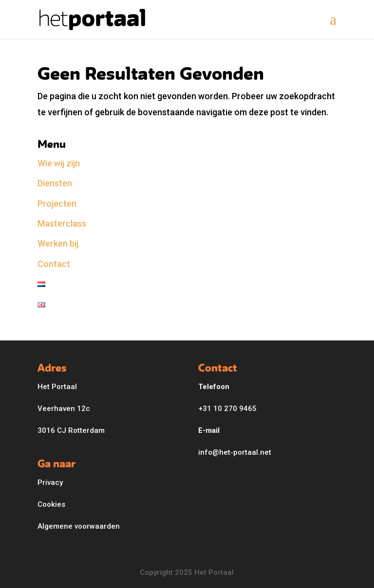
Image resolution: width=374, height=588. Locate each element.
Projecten (57, 204)
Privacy (50, 482)
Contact (54, 264)
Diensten (55, 183)
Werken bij (58, 243)
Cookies (51, 504)
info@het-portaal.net (235, 452)
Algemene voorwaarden (79, 526)
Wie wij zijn (59, 163)
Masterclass (62, 223)
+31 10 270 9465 (227, 409)
